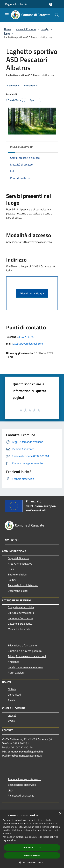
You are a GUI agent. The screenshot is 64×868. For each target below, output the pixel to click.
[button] (32, 862)
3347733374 (26, 337)
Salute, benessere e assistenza (26, 667)
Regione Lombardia (16, 4)
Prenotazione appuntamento (24, 779)
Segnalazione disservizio (22, 785)
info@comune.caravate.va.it (25, 756)
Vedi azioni (32, 86)
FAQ (10, 790)
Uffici (11, 569)
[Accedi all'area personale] (51, 4)
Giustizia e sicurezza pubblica (25, 651)
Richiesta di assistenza (21, 795)
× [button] (60, 814)
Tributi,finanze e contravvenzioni (27, 656)
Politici (12, 580)
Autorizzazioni (16, 673)
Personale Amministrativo (23, 585)
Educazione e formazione (22, 645)
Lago (7, 33)
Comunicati (14, 695)
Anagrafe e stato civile (21, 607)
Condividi (14, 86)
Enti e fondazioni (18, 574)
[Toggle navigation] (7, 15)
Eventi (12, 721)
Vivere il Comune (26, 29)
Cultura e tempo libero (21, 613)
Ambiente (13, 662)
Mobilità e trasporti (19, 629)
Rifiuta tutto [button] (32, 855)
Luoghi (45, 29)
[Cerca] (57, 15)
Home (8, 29)
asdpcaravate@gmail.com (28, 344)
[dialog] (32, 839)
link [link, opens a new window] (14, 840)
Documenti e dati (18, 591)
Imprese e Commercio (20, 618)
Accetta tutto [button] (32, 847)
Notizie (12, 689)
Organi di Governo (18, 558)
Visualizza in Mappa (32, 293)
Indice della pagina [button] (22, 147)
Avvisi (11, 700)
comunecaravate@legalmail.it (25, 751)
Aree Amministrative (20, 564)
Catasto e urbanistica (20, 624)
